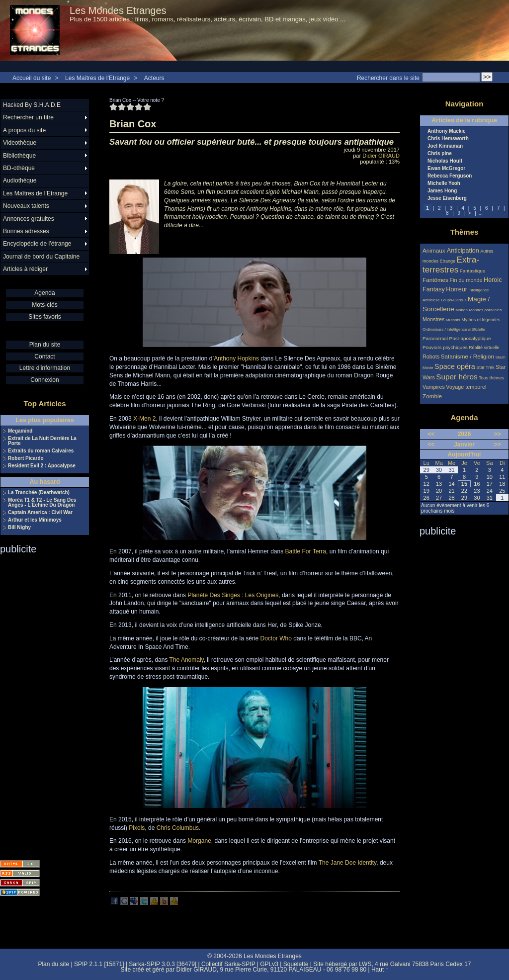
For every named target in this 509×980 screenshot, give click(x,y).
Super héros (457, 377)
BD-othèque (19, 168)
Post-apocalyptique (470, 338)
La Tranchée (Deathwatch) (39, 493)
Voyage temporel (466, 387)
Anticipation (463, 251)
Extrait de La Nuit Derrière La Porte (42, 441)
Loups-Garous (454, 300)
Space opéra (455, 366)
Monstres (433, 319)
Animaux (435, 250)
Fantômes (435, 280)
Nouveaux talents (26, 206)
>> (498, 434)
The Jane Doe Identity (348, 863)
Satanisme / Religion (467, 356)
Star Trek (485, 367)
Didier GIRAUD (381, 156)
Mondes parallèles (486, 310)
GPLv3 (269, 964)
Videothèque (20, 143)
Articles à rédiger (25, 269)
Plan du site (45, 345)
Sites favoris (44, 317)
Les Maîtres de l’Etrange (97, 78)
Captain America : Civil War (40, 513)
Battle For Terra (306, 551)
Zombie (432, 396)
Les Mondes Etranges (118, 10)
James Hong (442, 191)
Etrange (448, 261)
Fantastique (473, 271)
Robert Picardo (26, 458)
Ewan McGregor (446, 169)
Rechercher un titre (28, 117)
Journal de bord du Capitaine (41, 257)
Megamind (20, 431)
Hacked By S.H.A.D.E (32, 105)
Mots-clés (44, 305)
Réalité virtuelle (484, 348)
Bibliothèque (19, 156)
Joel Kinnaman (445, 146)
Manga (462, 310)
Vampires (434, 387)
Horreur (457, 289)
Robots (431, 356)
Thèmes (465, 232)
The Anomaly (187, 660)
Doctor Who (276, 638)
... (481, 213)
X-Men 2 (144, 419)
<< (431, 434)
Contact (44, 356)
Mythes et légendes (481, 320)
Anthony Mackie (447, 131)
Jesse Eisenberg (447, 198)
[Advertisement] (40, 704)
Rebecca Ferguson (450, 176)
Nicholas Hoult (445, 161)
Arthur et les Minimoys (35, 520)
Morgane (199, 841)
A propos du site (24, 130)
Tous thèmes (491, 378)
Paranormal (435, 338)
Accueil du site (32, 78)
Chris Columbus (178, 828)
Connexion (44, 380)
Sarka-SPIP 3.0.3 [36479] (163, 964)
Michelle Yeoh (444, 183)
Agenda (44, 293)
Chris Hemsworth (448, 139)
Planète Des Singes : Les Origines (233, 595)
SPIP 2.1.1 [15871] (99, 964)
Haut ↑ (380, 970)
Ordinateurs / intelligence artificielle (454, 329)
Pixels (137, 828)
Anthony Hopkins (236, 358)
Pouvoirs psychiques (445, 347)
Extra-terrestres (451, 265)
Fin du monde (466, 280)
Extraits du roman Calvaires (41, 451)
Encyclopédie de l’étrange (37, 244)
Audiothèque (20, 180)
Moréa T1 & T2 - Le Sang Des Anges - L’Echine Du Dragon (42, 503)
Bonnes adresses (26, 231)
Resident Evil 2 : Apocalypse (42, 466)
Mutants (453, 320)
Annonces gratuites (29, 219)
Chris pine (440, 154)
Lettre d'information (45, 368)
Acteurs (154, 78)
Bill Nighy (19, 528)
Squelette (296, 964)
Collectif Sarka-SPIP (228, 964)
